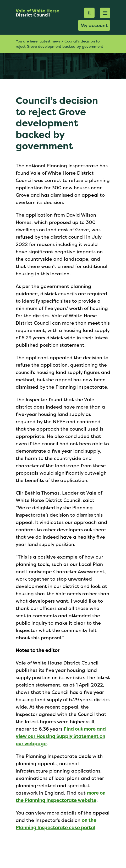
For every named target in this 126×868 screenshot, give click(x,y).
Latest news (50, 41)
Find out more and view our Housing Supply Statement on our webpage (61, 736)
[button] (105, 13)
